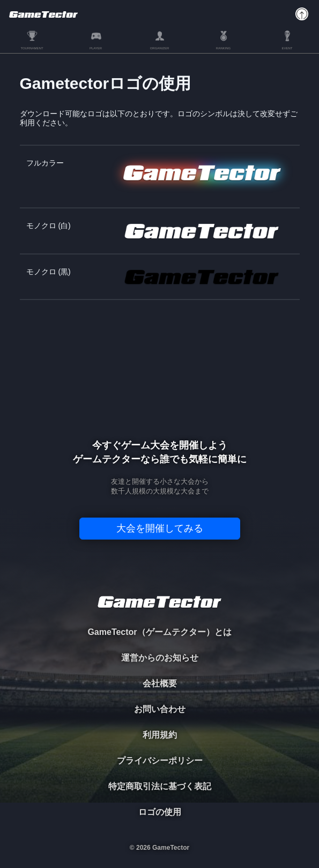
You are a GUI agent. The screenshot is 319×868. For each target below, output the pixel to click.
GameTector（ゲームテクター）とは (159, 632)
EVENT (287, 48)
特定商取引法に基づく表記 (160, 786)
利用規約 (160, 735)
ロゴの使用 (160, 812)
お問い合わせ (160, 709)
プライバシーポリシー (160, 761)
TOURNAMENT (32, 48)
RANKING (223, 48)
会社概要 (160, 683)
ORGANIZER (160, 48)
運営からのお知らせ (160, 658)
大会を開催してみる (160, 528)
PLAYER (96, 48)
